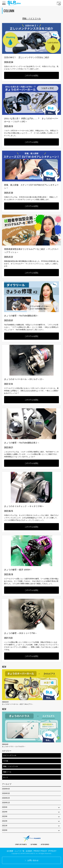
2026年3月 (6, 793)
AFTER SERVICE (44, 844)
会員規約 (29, 851)
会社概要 (10, 851)
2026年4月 (6, 789)
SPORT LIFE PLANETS (20, 844)
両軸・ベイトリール (10, 766)
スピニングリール (10, 755)
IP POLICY (52, 851)
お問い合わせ (31, 860)
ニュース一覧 (19, 851)
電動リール (7, 772)
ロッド (6, 777)
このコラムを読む (32, 75)
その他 (6, 761)
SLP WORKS (33, 844)
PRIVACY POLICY (40, 851)
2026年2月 (6, 798)
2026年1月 (6, 803)
